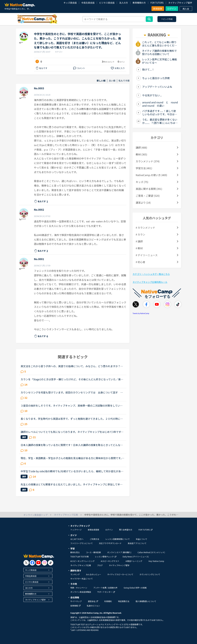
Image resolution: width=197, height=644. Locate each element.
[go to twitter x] (26, 563)
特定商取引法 (124, 601)
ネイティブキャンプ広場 (81, 565)
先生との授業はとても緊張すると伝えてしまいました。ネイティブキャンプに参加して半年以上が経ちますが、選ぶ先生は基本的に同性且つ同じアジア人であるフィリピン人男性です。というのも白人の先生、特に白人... (72, 484)
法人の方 (124, 3)
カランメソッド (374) (148, 161)
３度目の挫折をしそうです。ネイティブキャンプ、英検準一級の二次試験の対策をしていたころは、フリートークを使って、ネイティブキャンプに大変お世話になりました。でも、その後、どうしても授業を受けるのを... (72, 406)
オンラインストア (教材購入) (119, 552)
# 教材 (139, 248)
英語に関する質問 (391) (149, 189)
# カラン (140, 234)
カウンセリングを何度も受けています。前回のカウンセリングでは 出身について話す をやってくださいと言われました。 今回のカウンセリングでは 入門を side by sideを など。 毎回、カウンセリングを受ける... (72, 392)
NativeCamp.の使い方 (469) (151, 175)
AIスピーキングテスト (110, 561)
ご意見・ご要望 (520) (148, 196)
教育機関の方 (139, 3)
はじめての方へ (77, 539)
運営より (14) (143, 203)
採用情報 (75, 606)
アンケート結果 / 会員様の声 (105, 588)
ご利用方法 (94, 539)
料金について (142, 539)
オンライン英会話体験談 (81, 592)
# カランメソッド (145, 228)
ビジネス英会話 (107, 3)
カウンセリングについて (150, 574)
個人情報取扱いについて (146, 601)
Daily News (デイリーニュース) (136, 557)
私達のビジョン (93, 606)
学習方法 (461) (144, 168)
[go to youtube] (38, 563)
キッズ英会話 (70, 3)
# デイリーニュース (147, 255)
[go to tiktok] (51, 563)
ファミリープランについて (82, 543)
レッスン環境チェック (106, 557)
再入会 (186, 9)
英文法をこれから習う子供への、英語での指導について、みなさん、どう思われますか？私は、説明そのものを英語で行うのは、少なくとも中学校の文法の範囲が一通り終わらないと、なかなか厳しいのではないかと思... (72, 366)
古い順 (112, 81)
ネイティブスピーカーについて (120, 574)
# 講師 (139, 241)
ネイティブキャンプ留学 (180, 3)
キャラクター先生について (82, 579)
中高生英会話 (88, 3)
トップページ (76, 530)
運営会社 (93, 601)
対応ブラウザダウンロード (110, 543)
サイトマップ (76, 601)
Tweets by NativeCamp (141, 313)
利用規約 (108, 601)
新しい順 (101, 81)
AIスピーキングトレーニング (82, 561)
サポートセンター (106, 592)
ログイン (172, 9)
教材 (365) (141, 154)
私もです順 (124, 81)
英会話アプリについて (137, 543)
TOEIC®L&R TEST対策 (80, 557)
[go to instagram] (44, 563)
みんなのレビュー (93, 574)
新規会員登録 (93, 530)
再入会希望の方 (126, 530)
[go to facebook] (32, 563)
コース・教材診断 (93, 552)
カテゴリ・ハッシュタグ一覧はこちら (151, 274)
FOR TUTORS (157, 3)
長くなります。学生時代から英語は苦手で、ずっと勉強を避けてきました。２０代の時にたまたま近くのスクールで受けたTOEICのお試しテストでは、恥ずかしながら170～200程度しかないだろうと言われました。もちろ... (72, 419)
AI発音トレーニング (134, 561)
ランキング (75, 574)
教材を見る (75, 552)
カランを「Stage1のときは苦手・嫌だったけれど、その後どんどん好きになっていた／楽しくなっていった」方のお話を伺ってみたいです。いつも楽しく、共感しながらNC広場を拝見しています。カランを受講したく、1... (72, 379)
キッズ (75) (142, 182)
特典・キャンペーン (79, 588)
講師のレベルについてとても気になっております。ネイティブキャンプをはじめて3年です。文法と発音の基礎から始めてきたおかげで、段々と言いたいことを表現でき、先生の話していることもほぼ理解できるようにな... (72, 432)
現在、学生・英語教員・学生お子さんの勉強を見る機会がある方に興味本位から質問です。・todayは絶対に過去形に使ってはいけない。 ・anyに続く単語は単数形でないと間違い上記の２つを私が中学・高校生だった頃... (73, 458)
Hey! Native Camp (156, 561)
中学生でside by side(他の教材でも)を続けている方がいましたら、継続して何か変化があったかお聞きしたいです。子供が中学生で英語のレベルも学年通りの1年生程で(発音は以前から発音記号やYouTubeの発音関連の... (72, 471)
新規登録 (158, 9)
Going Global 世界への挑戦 (135, 588)
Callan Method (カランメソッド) (151, 552)
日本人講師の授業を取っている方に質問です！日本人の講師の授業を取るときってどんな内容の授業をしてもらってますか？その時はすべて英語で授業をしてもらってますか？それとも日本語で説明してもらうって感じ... (73, 445)
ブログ (100, 565)
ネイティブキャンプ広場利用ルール (150, 282)
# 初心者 (140, 262)
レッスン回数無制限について (118, 539)
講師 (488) (141, 147)
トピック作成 (167, 19)
